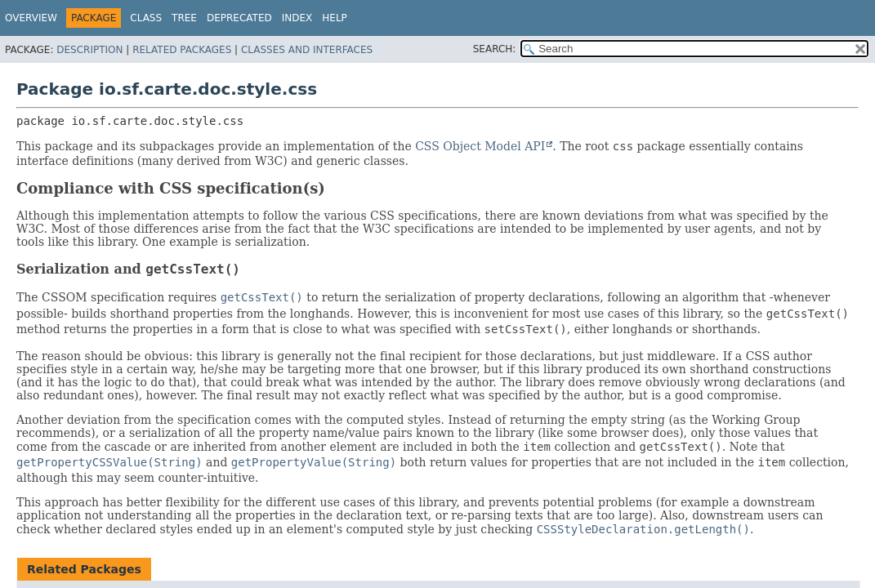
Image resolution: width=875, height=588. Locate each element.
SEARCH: (495, 49)
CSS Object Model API (480, 146)
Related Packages (182, 50)
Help (335, 18)
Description (89, 50)
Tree (184, 18)
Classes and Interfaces (307, 50)
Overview (31, 18)
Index (297, 18)
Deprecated (239, 18)
